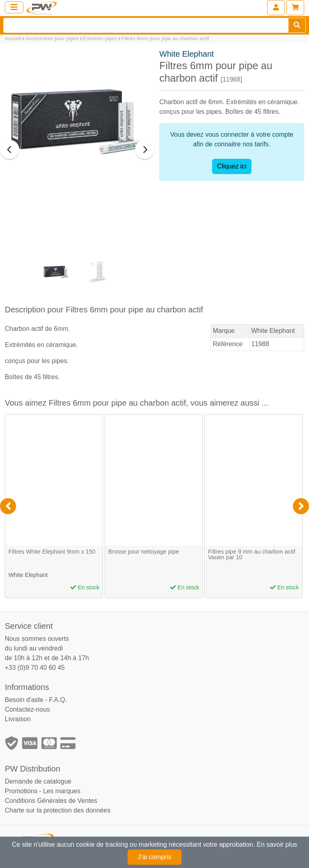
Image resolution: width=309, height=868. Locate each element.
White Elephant (187, 54)
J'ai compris (154, 857)
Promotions (21, 791)
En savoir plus (277, 844)
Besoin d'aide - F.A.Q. (36, 700)
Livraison (18, 719)
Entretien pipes (100, 38)
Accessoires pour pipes (52, 38)
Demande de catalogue (38, 781)
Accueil (13, 38)
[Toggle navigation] (14, 7)
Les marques (62, 791)
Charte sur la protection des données (58, 810)
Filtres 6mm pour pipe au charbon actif (165, 38)
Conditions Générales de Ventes (51, 801)
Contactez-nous (27, 709)
